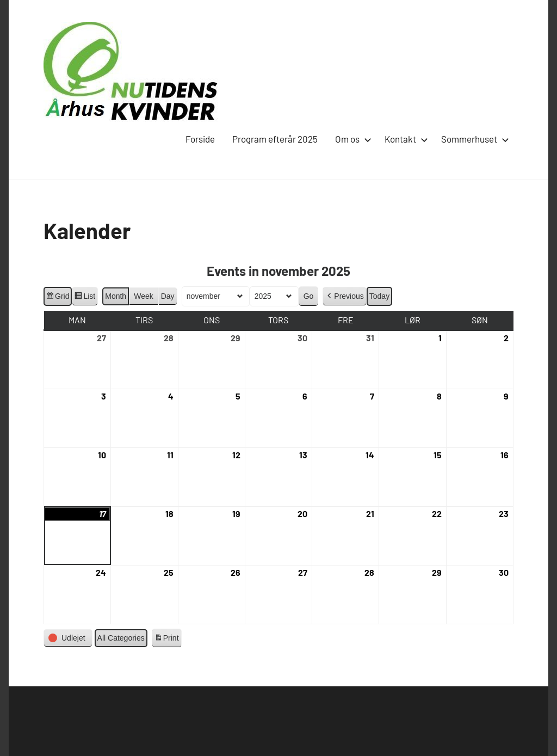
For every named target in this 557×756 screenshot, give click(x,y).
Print (166, 640)
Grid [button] (57, 298)
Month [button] (116, 296)
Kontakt (404, 139)
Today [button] (379, 296)
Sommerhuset (473, 139)
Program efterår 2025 (275, 139)
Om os (351, 139)
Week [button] (144, 296)
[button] (344, 296)
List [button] (85, 298)
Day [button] (168, 296)
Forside (200, 139)
